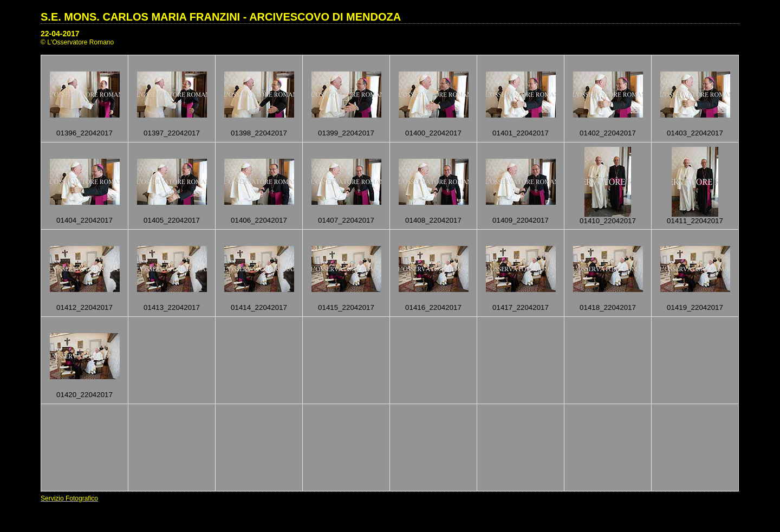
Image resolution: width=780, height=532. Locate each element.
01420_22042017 (84, 395)
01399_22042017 (346, 133)
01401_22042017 (521, 133)
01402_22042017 (608, 133)
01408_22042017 (433, 220)
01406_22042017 (259, 220)
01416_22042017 (433, 307)
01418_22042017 (608, 307)
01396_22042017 (84, 133)
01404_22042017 (84, 220)
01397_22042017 (172, 133)
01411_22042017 (695, 221)
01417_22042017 (521, 307)
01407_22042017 (346, 220)
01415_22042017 (346, 307)
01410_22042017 (608, 221)
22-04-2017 (60, 34)
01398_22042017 (259, 133)
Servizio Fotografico (69, 498)
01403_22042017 (695, 133)
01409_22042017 (521, 220)
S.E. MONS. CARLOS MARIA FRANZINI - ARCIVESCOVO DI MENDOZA (221, 17)
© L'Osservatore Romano (77, 42)
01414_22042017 (259, 307)
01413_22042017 (172, 307)
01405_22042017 (172, 220)
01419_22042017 (695, 307)
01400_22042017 (433, 133)
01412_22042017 (84, 307)
